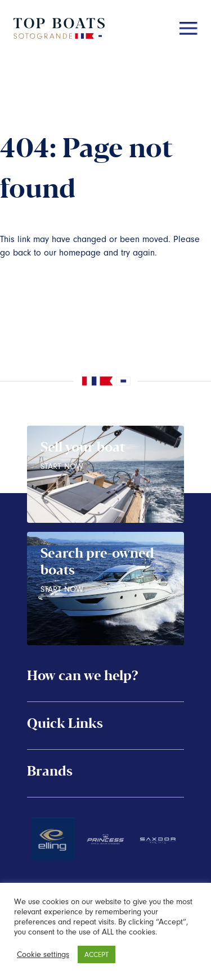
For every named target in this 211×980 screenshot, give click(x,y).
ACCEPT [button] (96, 954)
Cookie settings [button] (43, 954)
